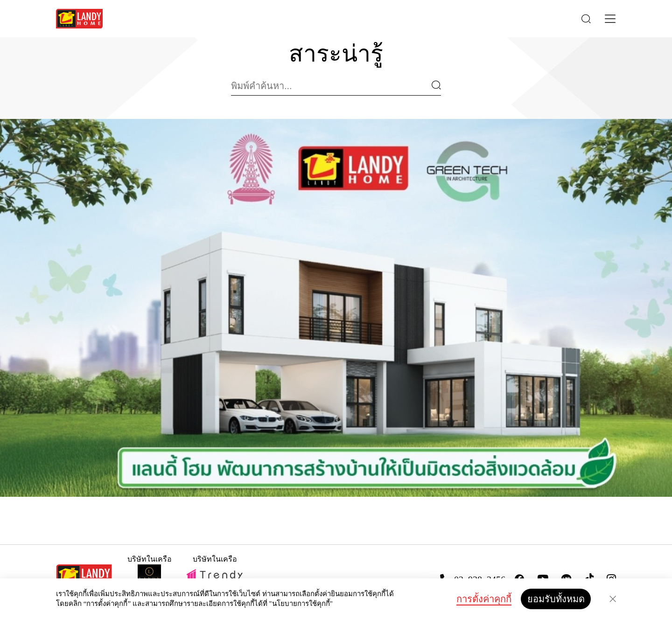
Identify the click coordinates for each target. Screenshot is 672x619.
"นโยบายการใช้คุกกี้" (301, 604)
